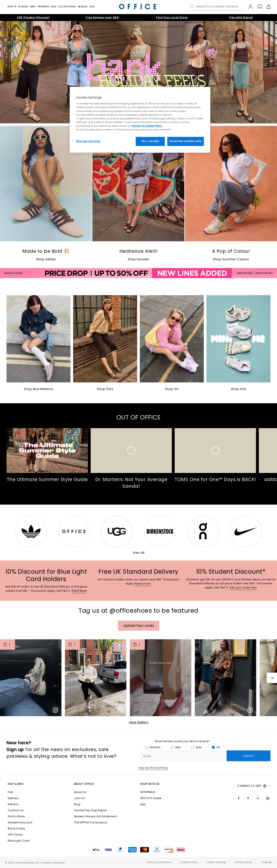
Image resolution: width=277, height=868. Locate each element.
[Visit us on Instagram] (258, 798)
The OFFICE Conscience (91, 822)
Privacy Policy (244, 862)
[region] (140, 120)
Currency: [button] (254, 786)
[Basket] (266, 7)
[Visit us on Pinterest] (248, 798)
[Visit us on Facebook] (239, 798)
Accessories (67, 6)
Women (23, 6)
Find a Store (16, 816)
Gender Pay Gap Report (91, 810)
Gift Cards (15, 835)
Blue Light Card (19, 841)
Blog (77, 804)
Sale (92, 6)
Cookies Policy (189, 862)
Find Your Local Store (172, 17)
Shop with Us (150, 784)
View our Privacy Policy (153, 768)
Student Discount (20, 822)
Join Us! (80, 798)
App (143, 804)
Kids (54, 6)
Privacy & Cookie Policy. (147, 126)
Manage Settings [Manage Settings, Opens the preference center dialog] (88, 141)
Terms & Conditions (159, 862)
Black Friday (17, 828)
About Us (80, 792)
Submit (249, 756)
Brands (83, 6)
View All (139, 553)
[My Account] (248, 7)
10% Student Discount (33, 17)
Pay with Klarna (241, 17)
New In (12, 6)
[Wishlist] (257, 7)
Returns (13, 804)
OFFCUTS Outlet (151, 798)
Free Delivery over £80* (103, 17)
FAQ (10, 792)
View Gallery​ (138, 722)
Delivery (13, 798)
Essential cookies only (186, 141)
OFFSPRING (148, 792)
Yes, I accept (150, 141)
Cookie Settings (216, 862)
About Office (84, 784)
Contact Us (16, 810)
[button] (272, 678)
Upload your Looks (139, 626)
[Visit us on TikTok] (268, 798)
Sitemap (266, 862)
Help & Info (16, 784)
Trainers (43, 6)
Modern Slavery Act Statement (95, 816)
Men (33, 6)
